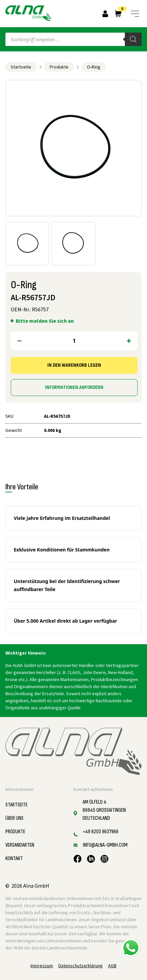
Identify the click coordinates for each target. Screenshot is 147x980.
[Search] (133, 39)
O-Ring (94, 67)
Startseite (21, 67)
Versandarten (20, 845)
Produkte (59, 67)
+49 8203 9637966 (101, 832)
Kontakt (14, 859)
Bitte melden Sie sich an (45, 321)
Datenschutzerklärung (81, 966)
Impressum (42, 966)
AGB (112, 966)
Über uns (14, 818)
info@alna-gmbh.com (105, 845)
